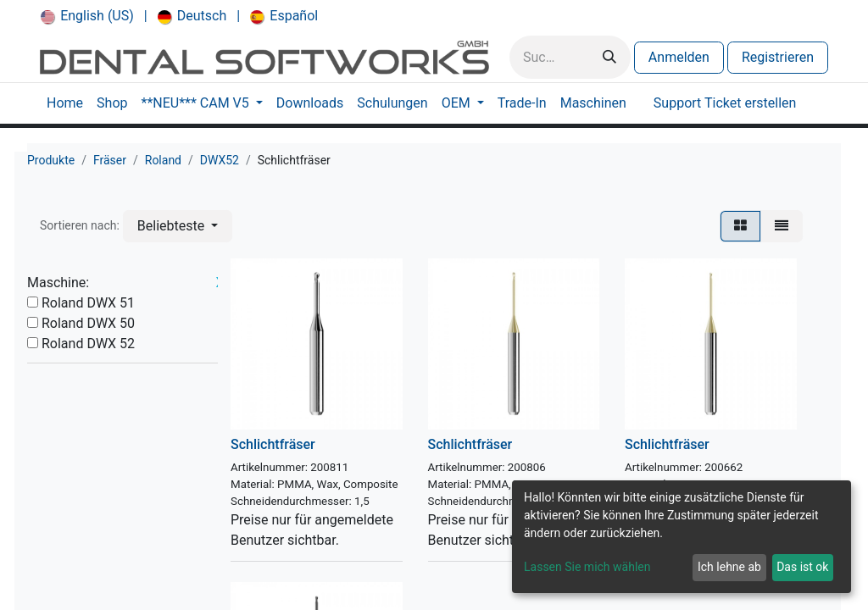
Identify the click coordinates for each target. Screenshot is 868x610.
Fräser (110, 160)
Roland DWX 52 (88, 344)
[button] (178, 226)
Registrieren (778, 57)
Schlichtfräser (273, 444)
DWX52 (220, 160)
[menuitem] (87, 16)
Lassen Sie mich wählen (587, 567)
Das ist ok (802, 567)
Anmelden (679, 57)
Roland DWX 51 (88, 303)
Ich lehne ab (729, 567)
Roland (163, 160)
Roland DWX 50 (88, 323)
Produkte (51, 160)
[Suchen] (609, 57)
